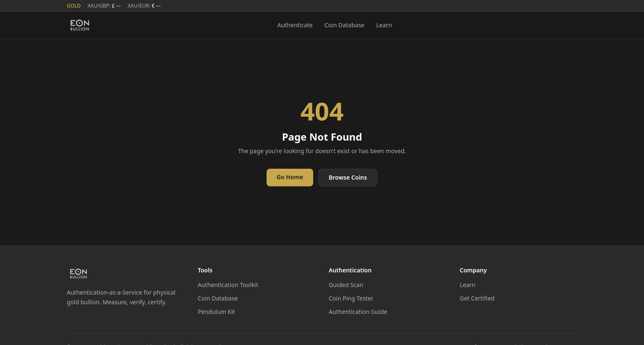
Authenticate (295, 25)
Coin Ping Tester (351, 298)
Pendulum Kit (216, 312)
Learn (384, 25)
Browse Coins (348, 177)
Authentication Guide (358, 312)
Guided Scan (346, 285)
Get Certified (477, 298)
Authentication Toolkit (228, 285)
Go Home (290, 177)
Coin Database (344, 25)
